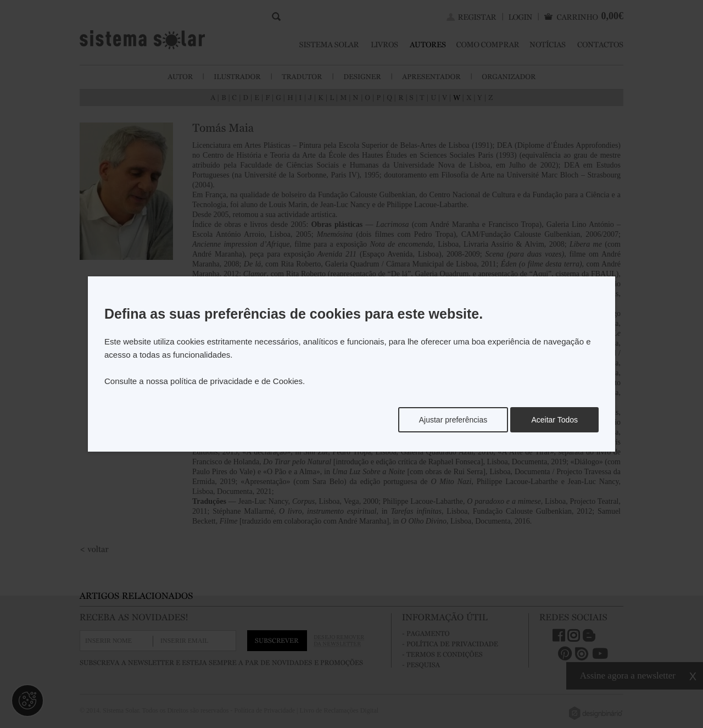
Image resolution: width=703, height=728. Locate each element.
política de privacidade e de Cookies (236, 381)
